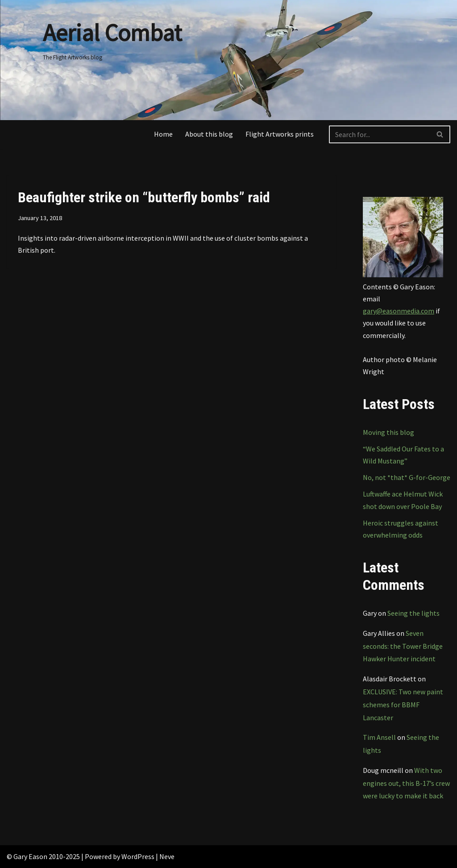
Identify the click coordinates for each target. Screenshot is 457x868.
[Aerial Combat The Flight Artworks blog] (112, 38)
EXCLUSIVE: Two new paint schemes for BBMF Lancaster (403, 705)
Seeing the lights (413, 613)
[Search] (380, 134)
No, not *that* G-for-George (407, 477)
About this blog (209, 134)
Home (163, 134)
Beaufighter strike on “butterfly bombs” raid (144, 197)
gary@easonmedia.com (399, 311)
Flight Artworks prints (280, 134)
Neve (167, 856)
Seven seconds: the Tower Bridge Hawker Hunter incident (403, 646)
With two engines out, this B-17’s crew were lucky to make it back (406, 783)
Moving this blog (388, 432)
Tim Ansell (379, 737)
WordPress (138, 856)
